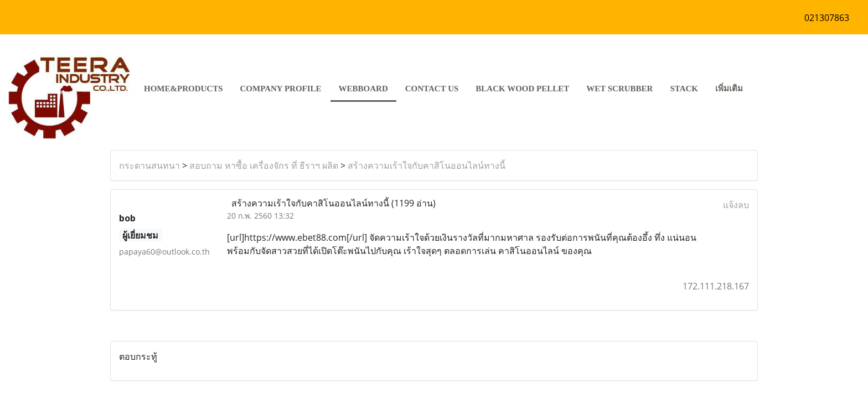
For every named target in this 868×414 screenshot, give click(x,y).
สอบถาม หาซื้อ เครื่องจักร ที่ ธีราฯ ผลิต (264, 165)
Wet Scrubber (619, 89)
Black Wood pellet (522, 89)
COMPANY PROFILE (281, 89)
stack (684, 89)
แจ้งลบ (736, 205)
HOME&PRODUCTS (184, 89)
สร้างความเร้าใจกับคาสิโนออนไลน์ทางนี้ (427, 165)
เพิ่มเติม (729, 89)
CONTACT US (432, 89)
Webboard (363, 89)
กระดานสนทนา (149, 165)
